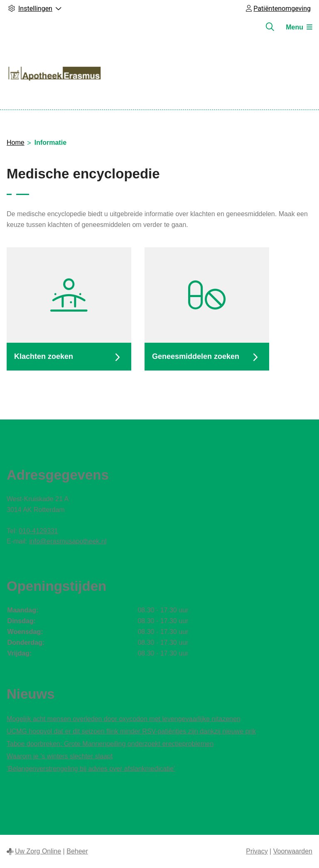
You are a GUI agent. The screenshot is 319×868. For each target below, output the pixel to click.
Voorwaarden (293, 851)
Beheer (77, 851)
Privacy (257, 851)
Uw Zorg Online (38, 851)
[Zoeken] (270, 27)
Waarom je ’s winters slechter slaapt (60, 756)
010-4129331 (38, 531)
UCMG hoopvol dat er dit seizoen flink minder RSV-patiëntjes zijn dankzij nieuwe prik (131, 731)
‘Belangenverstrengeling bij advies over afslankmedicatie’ (91, 769)
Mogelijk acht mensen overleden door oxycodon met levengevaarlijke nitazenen (124, 719)
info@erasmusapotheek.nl (68, 541)
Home (16, 143)
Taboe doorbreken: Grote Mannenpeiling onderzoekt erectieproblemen (110, 744)
